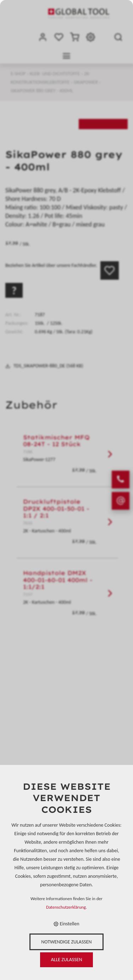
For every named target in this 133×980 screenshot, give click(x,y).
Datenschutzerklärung (66, 907)
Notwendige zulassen (66, 942)
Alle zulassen (66, 960)
